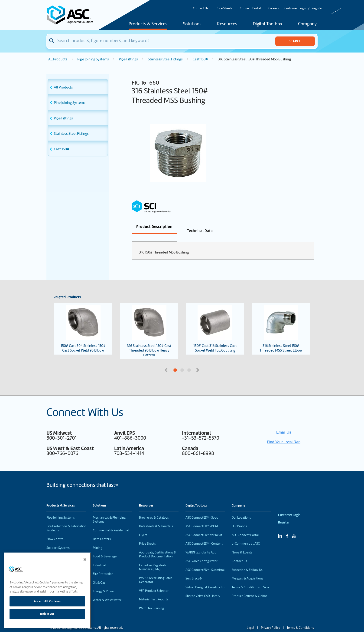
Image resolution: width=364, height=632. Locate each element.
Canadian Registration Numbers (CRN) (154, 560)
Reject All (47, 614)
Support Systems (58, 540)
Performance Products (62, 549)
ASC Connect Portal (245, 527)
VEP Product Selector (154, 583)
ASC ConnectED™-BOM (202, 518)
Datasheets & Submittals (156, 518)
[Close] (85, 560)
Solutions (192, 24)
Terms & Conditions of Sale (250, 580)
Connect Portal (250, 8)
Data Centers (102, 531)
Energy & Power (104, 584)
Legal (250, 620)
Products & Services (148, 24)
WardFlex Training (151, 601)
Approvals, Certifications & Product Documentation (158, 547)
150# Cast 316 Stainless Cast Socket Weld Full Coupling (215, 321)
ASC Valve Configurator (201, 553)
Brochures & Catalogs (154, 510)
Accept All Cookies (47, 601)
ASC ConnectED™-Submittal (205, 562)
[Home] (73, 15)
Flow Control (55, 531)
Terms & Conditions (300, 620)
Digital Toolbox (268, 24)
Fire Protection (103, 566)
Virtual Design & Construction (206, 580)
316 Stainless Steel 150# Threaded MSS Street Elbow (281, 321)
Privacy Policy (270, 620)
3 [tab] (206, 363)
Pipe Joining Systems (93, 59)
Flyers (143, 527)
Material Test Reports (154, 592)
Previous (166, 362)
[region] (47, 590)
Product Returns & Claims (249, 588)
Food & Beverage (105, 549)
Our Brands (239, 518)
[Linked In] (280, 528)
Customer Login (295, 8)
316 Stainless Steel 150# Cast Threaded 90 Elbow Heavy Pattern (149, 323)
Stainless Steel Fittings (165, 59)
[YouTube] (294, 528)
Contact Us (201, 8)
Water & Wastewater (107, 592)
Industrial (99, 558)
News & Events (242, 545)
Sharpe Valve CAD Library (203, 588)
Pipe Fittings (128, 59)
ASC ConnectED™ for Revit (204, 527)
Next (198, 362)
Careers (274, 8)
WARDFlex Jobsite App (201, 545)
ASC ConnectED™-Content (204, 536)
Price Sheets (224, 8)
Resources (227, 24)
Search (295, 41)
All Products (58, 59)
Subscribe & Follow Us (247, 562)
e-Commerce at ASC (246, 536)
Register (317, 8)
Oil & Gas (99, 575)
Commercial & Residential (111, 523)
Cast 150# (200, 59)
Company (307, 24)
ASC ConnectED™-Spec (202, 510)
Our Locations (241, 510)
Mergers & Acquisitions (247, 571)
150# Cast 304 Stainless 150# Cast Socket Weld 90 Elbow (83, 321)
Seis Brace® (194, 571)
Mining (97, 540)
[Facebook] (287, 528)
